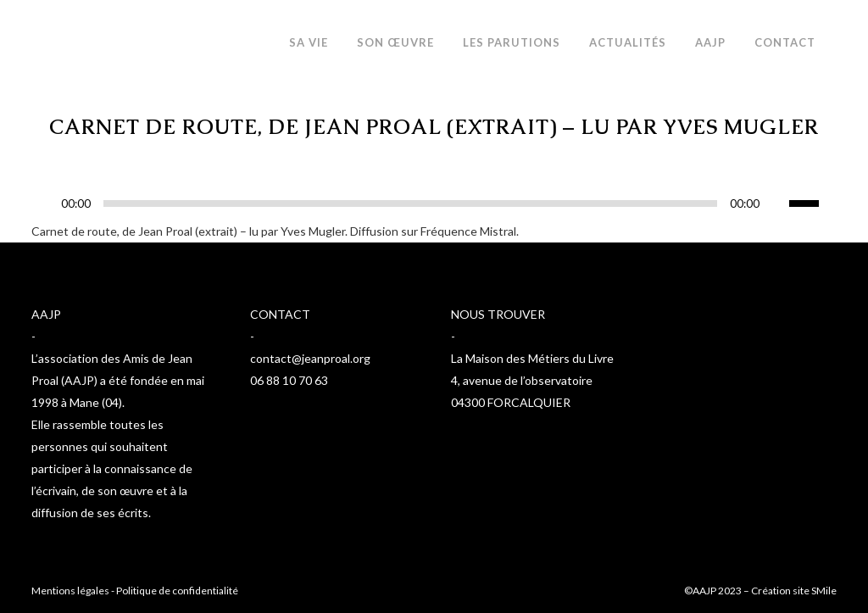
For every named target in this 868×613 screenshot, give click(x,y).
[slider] (410, 203)
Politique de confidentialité (177, 591)
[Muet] (776, 203)
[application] (434, 208)
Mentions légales (70, 591)
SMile (824, 591)
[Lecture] (49, 204)
